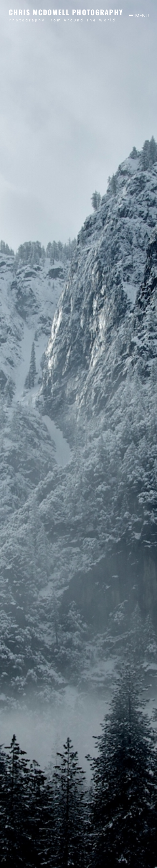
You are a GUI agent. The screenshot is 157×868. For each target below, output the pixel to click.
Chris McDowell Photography (66, 12)
